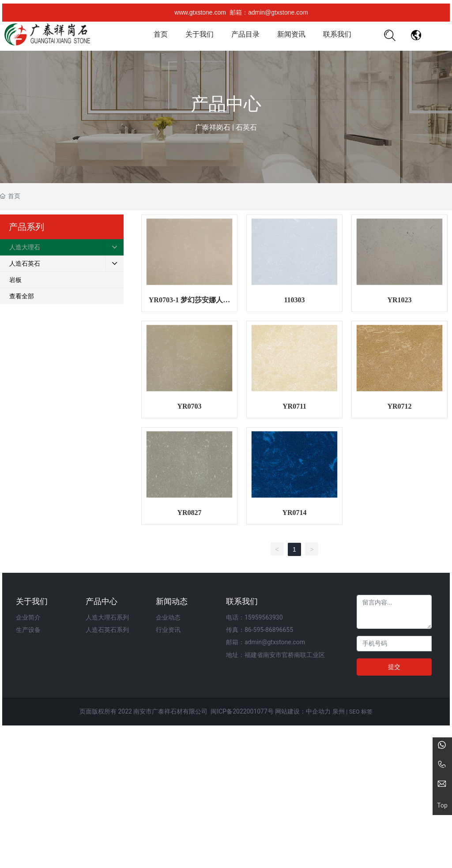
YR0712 (399, 406)
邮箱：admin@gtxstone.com (269, 12)
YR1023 (399, 300)
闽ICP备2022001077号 (242, 711)
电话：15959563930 (254, 617)
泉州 (339, 711)
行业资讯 (168, 630)
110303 (294, 300)
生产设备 (28, 630)
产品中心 (226, 104)
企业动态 (168, 617)
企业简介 (28, 617)
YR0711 (294, 406)
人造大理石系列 (107, 617)
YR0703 (189, 406)
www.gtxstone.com (200, 12)
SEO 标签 (361, 712)
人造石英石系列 (107, 630)
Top (442, 806)
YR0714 (294, 513)
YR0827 (189, 513)
